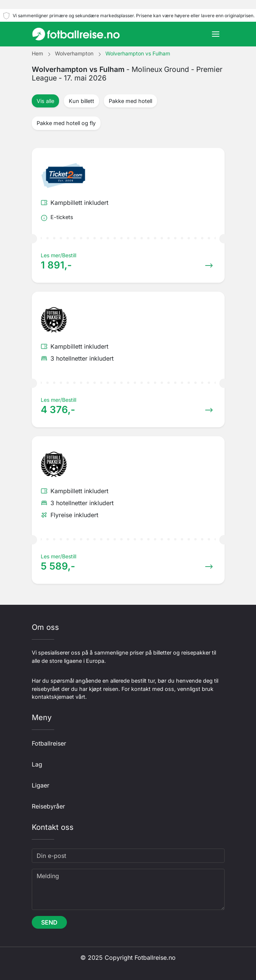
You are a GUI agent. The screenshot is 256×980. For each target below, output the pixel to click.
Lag (37, 764)
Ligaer (41, 785)
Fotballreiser (49, 743)
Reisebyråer (48, 806)
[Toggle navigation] (216, 34)
